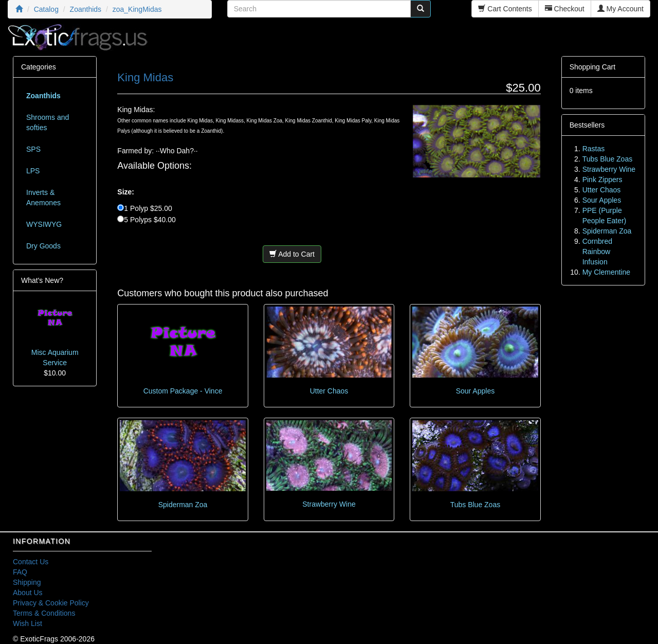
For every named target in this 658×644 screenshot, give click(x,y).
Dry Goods (43, 246)
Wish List (28, 623)
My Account (620, 9)
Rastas (594, 149)
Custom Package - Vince (183, 391)
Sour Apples (476, 391)
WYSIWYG (44, 224)
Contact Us (31, 562)
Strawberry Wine (329, 504)
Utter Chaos (329, 391)
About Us (28, 593)
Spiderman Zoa (183, 505)
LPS (33, 171)
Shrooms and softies (48, 122)
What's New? (42, 280)
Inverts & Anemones (43, 198)
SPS (33, 149)
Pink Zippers (602, 180)
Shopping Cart (593, 67)
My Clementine (606, 272)
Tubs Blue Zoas (476, 505)
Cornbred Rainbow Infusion (597, 252)
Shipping (27, 582)
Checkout (565, 9)
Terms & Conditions (44, 613)
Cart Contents (505, 9)
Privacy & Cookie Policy (51, 603)
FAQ (20, 572)
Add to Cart (292, 254)
